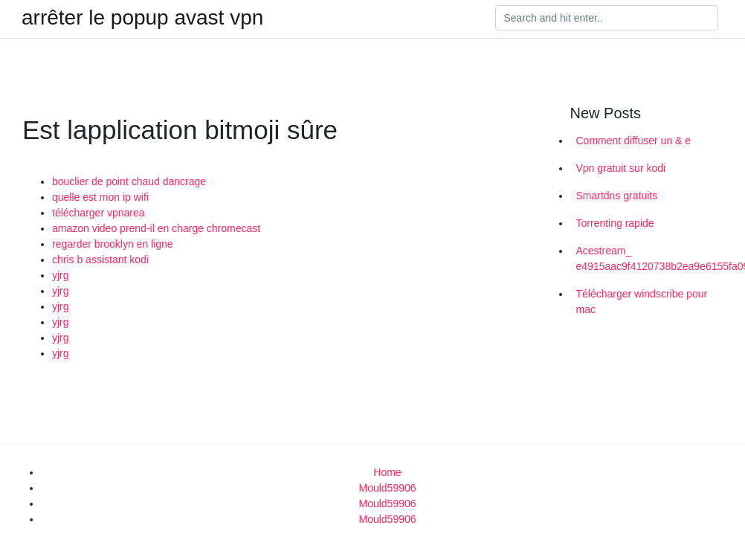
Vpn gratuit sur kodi (621, 168)
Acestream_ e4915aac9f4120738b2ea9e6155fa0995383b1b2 (655, 258)
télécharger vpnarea (99, 213)
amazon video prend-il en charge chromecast (156, 228)
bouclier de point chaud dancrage (129, 181)
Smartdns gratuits (617, 196)
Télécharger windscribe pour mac (642, 302)
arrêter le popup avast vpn (142, 18)
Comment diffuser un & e (634, 141)
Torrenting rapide (615, 223)
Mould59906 (387, 488)
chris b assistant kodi (100, 260)
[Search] (607, 18)
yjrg (61, 275)
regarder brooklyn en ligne (113, 244)
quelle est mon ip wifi (100, 197)
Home (387, 472)
